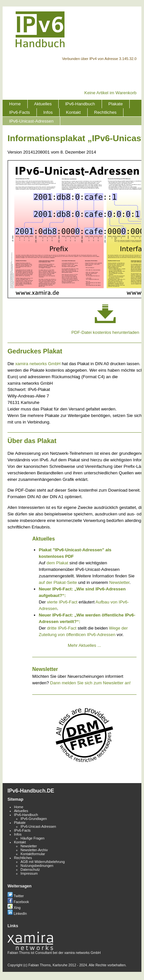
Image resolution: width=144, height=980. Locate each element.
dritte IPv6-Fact (62, 628)
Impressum (29, 873)
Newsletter (119, 582)
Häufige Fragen (32, 838)
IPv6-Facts (20, 112)
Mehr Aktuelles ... (84, 645)
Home (15, 104)
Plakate (116, 104)
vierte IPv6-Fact (62, 602)
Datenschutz (30, 869)
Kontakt (73, 112)
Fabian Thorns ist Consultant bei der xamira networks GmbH (54, 951)
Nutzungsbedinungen (37, 866)
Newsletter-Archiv (34, 850)
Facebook (18, 902)
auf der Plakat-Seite (58, 582)
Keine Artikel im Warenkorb (110, 93)
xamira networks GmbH (38, 364)
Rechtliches (105, 112)
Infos (48, 112)
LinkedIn (17, 913)
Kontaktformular (33, 854)
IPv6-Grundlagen (34, 819)
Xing (14, 908)
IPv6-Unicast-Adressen (31, 121)
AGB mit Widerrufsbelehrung (43, 862)
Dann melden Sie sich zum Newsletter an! (90, 683)
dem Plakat (58, 563)
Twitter (16, 896)
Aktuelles (43, 104)
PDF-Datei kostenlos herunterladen (105, 332)
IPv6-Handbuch (80, 104)
